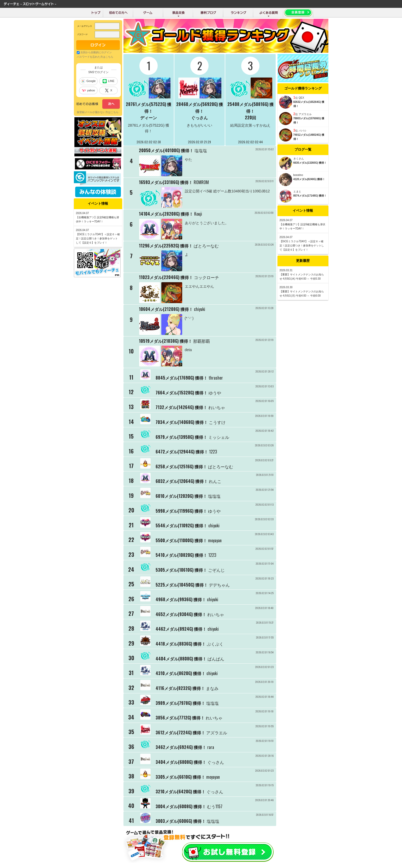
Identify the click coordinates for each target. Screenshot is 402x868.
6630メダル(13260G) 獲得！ (310, 163)
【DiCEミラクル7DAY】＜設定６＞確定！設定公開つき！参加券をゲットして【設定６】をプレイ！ (302, 246)
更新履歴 (303, 261)
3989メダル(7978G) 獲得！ (180, 703)
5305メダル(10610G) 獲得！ (181, 570)
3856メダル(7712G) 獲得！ (180, 718)
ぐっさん (199, 117)
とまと (297, 191)
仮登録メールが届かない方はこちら (98, 112)
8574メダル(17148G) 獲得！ (310, 196)
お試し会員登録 (228, 852)
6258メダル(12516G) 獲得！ (181, 466)
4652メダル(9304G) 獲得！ (181, 614)
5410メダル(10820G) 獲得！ (181, 555)
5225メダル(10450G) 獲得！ (182, 584)
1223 (213, 452)
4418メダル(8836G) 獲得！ (181, 644)
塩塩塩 (201, 150)
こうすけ (217, 422)
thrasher (216, 378)
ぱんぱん (216, 658)
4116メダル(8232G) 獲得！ (180, 688)
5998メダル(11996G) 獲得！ (181, 511)
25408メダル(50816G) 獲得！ (250, 108)
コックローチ (206, 277)
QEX (301, 98)
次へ (98, 104)
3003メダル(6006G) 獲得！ (181, 821)
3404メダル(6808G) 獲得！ (181, 762)
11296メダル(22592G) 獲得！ (166, 246)
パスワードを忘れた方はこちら (95, 57)
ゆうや (215, 392)
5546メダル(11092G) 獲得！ (181, 525)
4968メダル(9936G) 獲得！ (181, 599)
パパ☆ (303, 131)
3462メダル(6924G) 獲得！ (181, 747)
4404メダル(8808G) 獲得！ (181, 658)
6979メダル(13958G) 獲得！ (181, 437)
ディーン (149, 117)
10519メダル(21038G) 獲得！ (165, 341)
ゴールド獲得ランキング (303, 88)
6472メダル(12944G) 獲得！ (182, 452)
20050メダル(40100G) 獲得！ (166, 150)
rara (211, 747)
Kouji (198, 214)
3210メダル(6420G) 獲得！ (181, 792)
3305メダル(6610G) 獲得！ (180, 777)
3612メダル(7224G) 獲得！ (180, 732)
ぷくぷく (215, 644)
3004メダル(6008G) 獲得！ (181, 806)
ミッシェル (219, 437)
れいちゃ (217, 407)
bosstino (298, 175)
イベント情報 (303, 211)
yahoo (88, 90)
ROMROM (201, 182)
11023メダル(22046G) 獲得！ (166, 277)
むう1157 (215, 806)
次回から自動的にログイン (96, 52)
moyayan (215, 540)
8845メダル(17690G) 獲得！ (182, 378)
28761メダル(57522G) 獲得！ (149, 108)
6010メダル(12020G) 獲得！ (181, 496)
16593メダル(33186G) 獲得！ (166, 182)
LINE (108, 81)
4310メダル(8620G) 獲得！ (181, 673)
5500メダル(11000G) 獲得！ (181, 540)
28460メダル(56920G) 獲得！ (200, 108)
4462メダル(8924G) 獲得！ (181, 629)
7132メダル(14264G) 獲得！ (181, 407)
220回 (250, 117)
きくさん (299, 159)
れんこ (215, 481)
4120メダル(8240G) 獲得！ (309, 179)
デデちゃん (219, 584)
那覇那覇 (202, 341)
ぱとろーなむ (206, 246)
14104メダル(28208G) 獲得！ (166, 214)
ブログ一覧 (303, 149)
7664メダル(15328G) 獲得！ (182, 392)
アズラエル (217, 732)
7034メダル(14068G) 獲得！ (182, 422)
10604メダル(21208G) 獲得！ (166, 309)
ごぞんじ (216, 570)
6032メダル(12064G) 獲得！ (182, 481)
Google (88, 81)
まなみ (212, 688)
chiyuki (200, 309)
